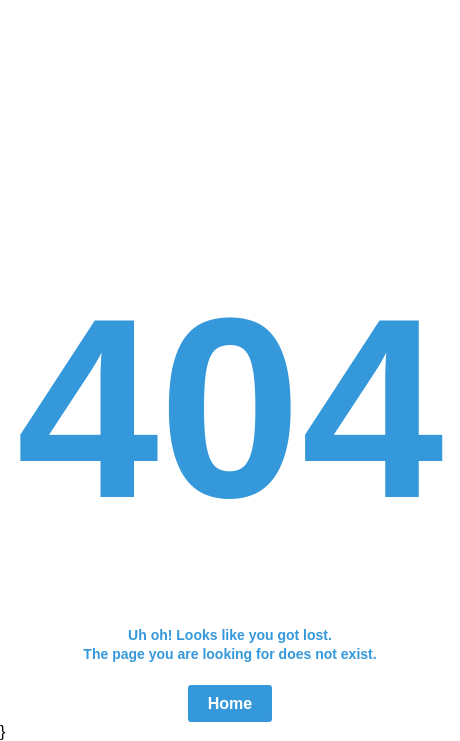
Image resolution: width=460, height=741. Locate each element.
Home (230, 703)
